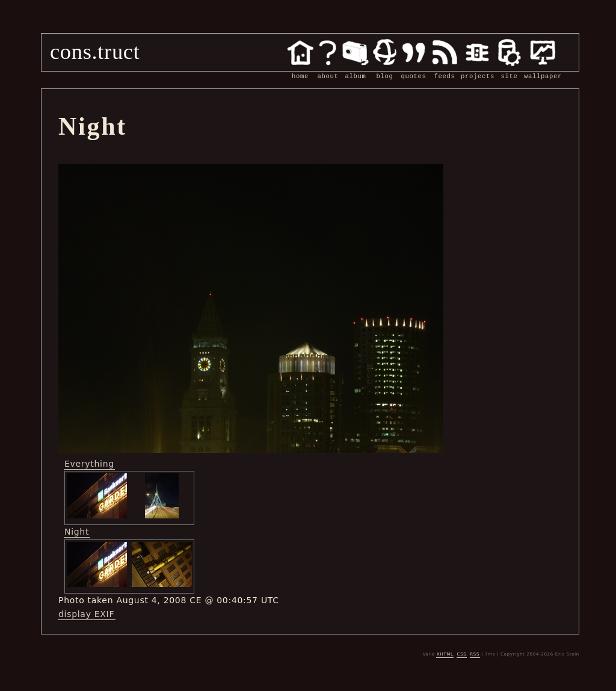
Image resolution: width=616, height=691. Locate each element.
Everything (89, 464)
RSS (475, 654)
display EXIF (86, 614)
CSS (462, 654)
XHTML (445, 654)
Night (77, 532)
